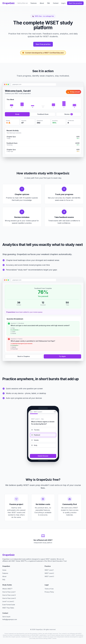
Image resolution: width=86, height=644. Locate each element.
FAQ (48, 3)
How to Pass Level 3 (9, 598)
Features (34, 3)
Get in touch (6, 617)
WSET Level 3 (49, 576)
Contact (56, 3)
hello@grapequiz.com (10, 619)
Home (4, 570)
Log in (63, 3)
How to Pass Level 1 (9, 592)
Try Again (62, 356)
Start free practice (75, 3)
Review (69, 114)
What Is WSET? (7, 589)
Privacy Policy (49, 592)
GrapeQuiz (9, 3)
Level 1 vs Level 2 (8, 601)
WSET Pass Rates (8, 608)
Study (17, 114)
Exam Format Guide (9, 605)
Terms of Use (49, 589)
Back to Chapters (24, 356)
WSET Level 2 (49, 573)
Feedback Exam (43, 114)
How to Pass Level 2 (9, 595)
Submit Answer (43, 456)
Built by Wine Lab (23, 3)
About (42, 3)
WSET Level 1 (49, 570)
